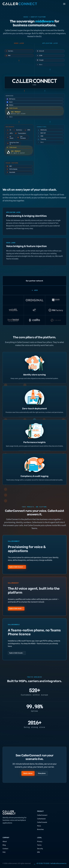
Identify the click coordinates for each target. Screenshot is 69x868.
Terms (39, 845)
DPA (38, 852)
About (5, 841)
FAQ (4, 852)
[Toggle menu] (64, 4)
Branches (40, 829)
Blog (4, 845)
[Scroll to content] (35, 863)
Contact (5, 849)
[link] (58, 863)
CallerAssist (12, 147)
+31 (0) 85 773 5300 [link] (43, 863)
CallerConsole (12, 108)
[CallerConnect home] (20, 4)
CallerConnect (42, 815)
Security (40, 849)
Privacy (40, 841)
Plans (39, 826)
